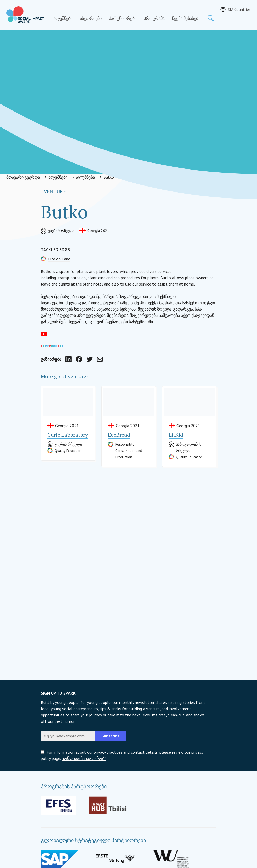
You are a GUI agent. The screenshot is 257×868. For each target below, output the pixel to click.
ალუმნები (63, 18)
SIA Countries (239, 9)
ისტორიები (91, 18)
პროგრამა (154, 18)
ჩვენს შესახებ (185, 18)
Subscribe (111, 736)
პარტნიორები (123, 18)
